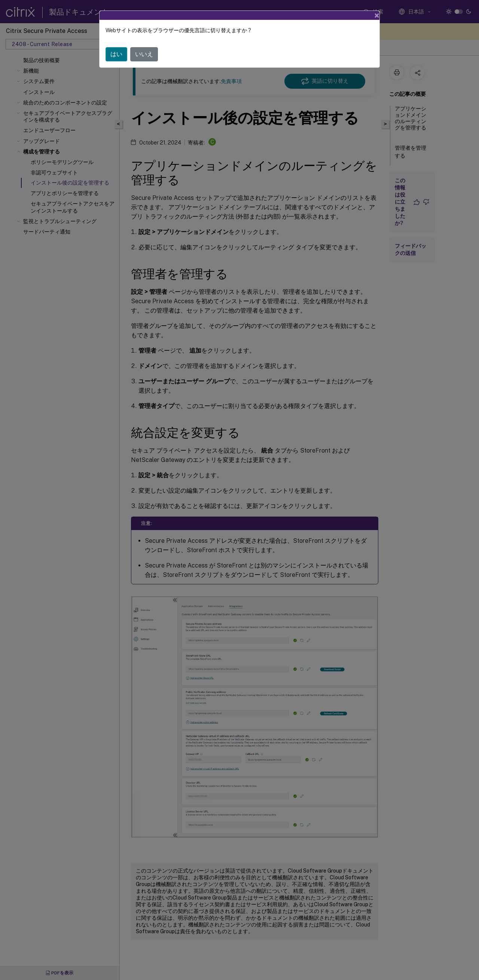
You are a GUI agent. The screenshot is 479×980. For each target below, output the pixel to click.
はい (116, 54)
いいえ (144, 54)
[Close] (377, 15)
